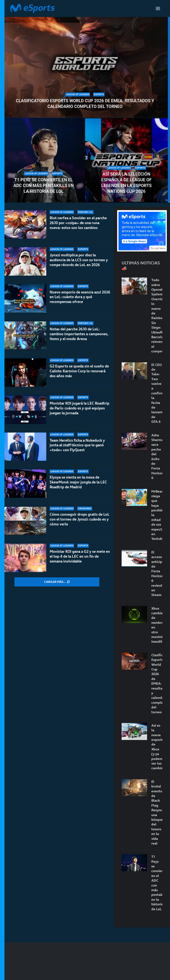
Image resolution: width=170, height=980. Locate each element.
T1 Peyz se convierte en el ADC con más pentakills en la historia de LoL (44, 186)
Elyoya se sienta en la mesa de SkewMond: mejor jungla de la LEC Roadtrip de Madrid (78, 482)
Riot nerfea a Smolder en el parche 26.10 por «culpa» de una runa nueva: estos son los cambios (78, 223)
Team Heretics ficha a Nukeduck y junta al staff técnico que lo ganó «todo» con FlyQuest (77, 445)
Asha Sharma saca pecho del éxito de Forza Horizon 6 (157, 456)
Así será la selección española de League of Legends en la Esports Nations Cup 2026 (126, 183)
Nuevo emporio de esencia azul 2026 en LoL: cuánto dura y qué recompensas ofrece (80, 297)
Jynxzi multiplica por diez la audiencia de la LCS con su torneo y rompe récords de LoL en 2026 (79, 260)
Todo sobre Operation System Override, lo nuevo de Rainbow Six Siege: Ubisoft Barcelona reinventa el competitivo (157, 315)
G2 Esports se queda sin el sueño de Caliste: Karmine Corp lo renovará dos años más (79, 371)
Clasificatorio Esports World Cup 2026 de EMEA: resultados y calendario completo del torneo (85, 104)
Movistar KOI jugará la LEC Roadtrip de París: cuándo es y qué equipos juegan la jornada (79, 408)
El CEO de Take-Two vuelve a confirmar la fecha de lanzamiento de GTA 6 (157, 393)
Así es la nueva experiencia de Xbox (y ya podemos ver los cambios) (157, 747)
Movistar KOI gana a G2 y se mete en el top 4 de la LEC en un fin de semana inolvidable (80, 556)
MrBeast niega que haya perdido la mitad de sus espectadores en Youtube (157, 515)
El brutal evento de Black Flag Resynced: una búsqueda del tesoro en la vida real (157, 812)
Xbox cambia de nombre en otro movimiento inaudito (157, 625)
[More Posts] (57, 582)
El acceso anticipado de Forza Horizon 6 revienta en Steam (157, 574)
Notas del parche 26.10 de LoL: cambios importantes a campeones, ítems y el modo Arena (79, 334)
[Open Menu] (158, 8)
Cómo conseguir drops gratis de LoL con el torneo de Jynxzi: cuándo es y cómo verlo (80, 519)
